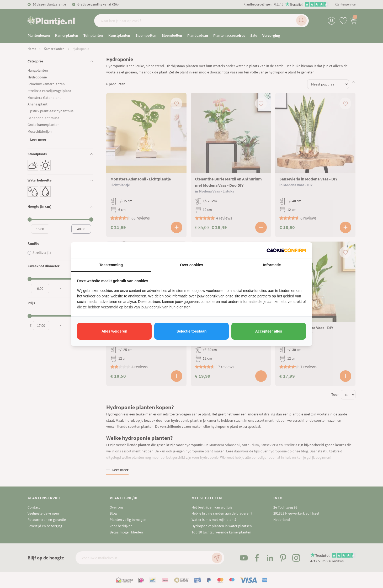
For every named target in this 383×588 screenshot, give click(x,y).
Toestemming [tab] (111, 265)
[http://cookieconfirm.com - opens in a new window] (286, 250)
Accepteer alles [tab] (269, 331)
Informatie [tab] (272, 265)
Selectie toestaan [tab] (191, 331)
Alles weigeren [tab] (114, 331)
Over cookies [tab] (191, 265)
